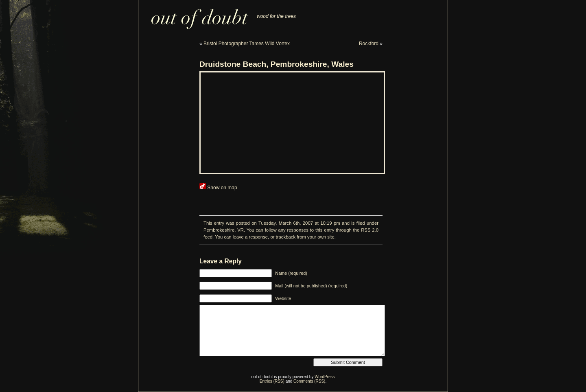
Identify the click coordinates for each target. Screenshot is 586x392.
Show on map (218, 188)
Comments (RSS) (309, 381)
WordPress (325, 377)
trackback (286, 237)
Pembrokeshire (219, 230)
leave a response (250, 237)
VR (241, 230)
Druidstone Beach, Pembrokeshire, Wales (277, 64)
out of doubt (195, 15)
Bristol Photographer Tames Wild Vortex (247, 44)
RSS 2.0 (370, 230)
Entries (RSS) (272, 381)
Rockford (369, 44)
